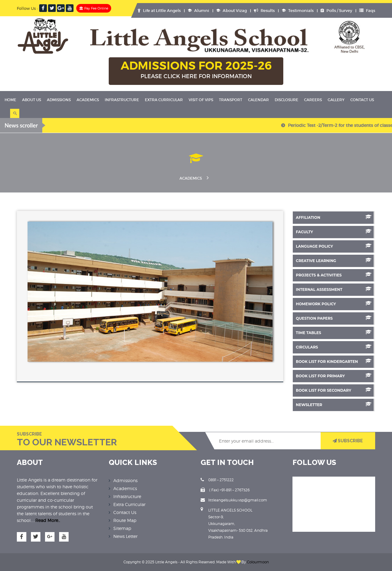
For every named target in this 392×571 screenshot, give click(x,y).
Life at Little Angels (159, 11)
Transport (231, 100)
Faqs (367, 11)
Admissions (59, 100)
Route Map (125, 520)
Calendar (258, 100)
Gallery (336, 100)
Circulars (334, 347)
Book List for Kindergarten (334, 361)
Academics (88, 100)
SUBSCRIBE (348, 441)
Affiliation (334, 217)
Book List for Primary (334, 376)
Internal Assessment (334, 289)
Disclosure (286, 100)
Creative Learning (334, 260)
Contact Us (362, 100)
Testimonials (298, 11)
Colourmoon (258, 562)
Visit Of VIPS (201, 100)
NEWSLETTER (334, 404)
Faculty (334, 232)
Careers (313, 100)
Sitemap (122, 528)
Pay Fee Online (94, 8)
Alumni (198, 11)
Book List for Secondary (334, 390)
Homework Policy (334, 304)
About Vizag (232, 11)
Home (10, 100)
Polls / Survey (336, 11)
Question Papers (334, 318)
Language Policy (334, 246)
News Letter (125, 536)
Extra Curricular (164, 100)
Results (264, 11)
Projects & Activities (334, 275)
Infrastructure (122, 100)
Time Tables (334, 332)
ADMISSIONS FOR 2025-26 (196, 70)
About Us (32, 100)
